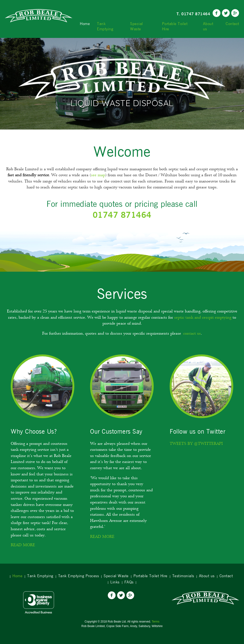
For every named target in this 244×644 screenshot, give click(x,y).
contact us (192, 334)
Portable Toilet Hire (175, 26)
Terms (155, 622)
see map (98, 176)
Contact (232, 24)
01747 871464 (122, 215)
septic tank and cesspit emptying (203, 318)
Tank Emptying (105, 26)
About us (208, 26)
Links (115, 582)
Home (85, 24)
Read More (23, 545)
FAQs (129, 582)
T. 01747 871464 (193, 14)
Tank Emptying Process (79, 576)
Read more (102, 537)
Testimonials (183, 576)
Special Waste (137, 26)
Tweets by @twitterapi (196, 444)
